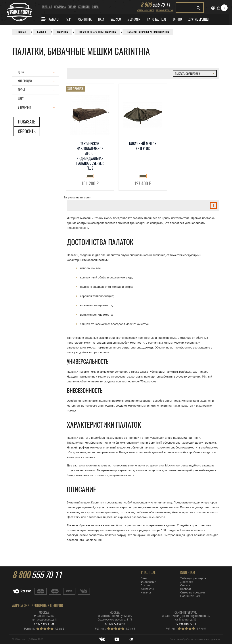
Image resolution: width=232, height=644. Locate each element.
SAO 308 (116, 19)
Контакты (84, 7)
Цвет (36, 99)
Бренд (36, 90)
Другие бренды (199, 19)
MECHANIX (134, 19)
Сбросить (27, 131)
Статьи (145, 585)
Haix (101, 19)
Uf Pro (177, 19)
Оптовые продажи (165, 10)
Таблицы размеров (193, 578)
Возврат (186, 589)
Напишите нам (190, 596)
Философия (148, 582)
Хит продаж (36, 81)
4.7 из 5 (201, 629)
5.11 (69, 19)
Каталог (50, 19)
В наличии (36, 107)
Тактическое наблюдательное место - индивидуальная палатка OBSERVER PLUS (90, 156)
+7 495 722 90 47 (115, 624)
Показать (27, 122)
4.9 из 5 (59, 629)
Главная (47, 7)
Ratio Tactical (157, 19)
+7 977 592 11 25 (44, 624)
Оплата (72, 7)
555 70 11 (155, 5)
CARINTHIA (85, 19)
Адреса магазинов (145, 10)
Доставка (60, 7)
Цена (36, 72)
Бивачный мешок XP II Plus (143, 146)
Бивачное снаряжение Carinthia (97, 32)
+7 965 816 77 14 (186, 624)
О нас (95, 7)
